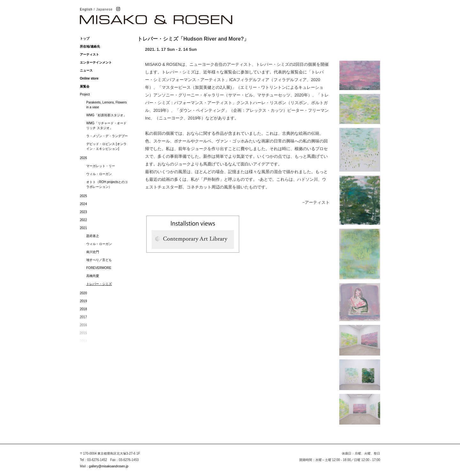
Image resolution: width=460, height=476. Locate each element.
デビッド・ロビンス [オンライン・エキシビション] (106, 146)
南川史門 (93, 252)
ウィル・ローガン (99, 174)
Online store (89, 78)
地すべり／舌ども (99, 260)
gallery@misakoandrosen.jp (109, 466)
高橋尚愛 (93, 276)
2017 (83, 317)
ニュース (86, 70)
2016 (83, 325)
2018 (83, 309)
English (86, 9)
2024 (83, 204)
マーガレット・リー (101, 166)
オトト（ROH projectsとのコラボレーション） (107, 184)
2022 (83, 220)
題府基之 (93, 236)
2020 (83, 293)
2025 (83, 196)
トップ (85, 38)
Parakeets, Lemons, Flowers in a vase (107, 105)
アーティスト (89, 54)
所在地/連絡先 (90, 46)
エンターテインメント (96, 62)
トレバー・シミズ (99, 284)
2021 (83, 228)
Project (85, 94)
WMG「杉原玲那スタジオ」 (106, 115)
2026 (83, 158)
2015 (83, 333)
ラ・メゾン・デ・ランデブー (107, 136)
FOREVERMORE (99, 268)
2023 (83, 212)
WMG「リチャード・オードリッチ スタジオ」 (106, 126)
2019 (83, 301)
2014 (83, 341)
